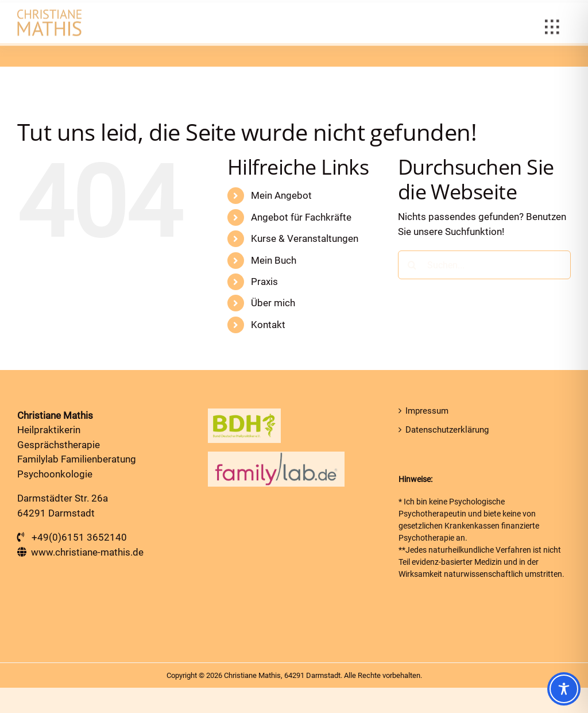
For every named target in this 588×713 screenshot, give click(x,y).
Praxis (264, 282)
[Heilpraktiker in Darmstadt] (49, 16)
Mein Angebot (281, 195)
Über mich (273, 303)
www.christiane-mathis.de (87, 552)
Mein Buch (274, 260)
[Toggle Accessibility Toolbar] (564, 689)
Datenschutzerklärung (447, 430)
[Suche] (412, 265)
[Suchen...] (484, 265)
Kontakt (268, 325)
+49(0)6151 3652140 (79, 537)
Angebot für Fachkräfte (301, 217)
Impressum (427, 411)
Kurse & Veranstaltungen (305, 238)
